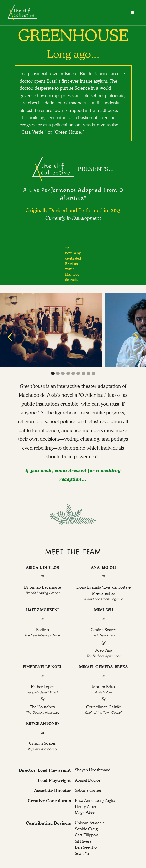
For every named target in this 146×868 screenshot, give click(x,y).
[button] (133, 13)
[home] (23, 13)
